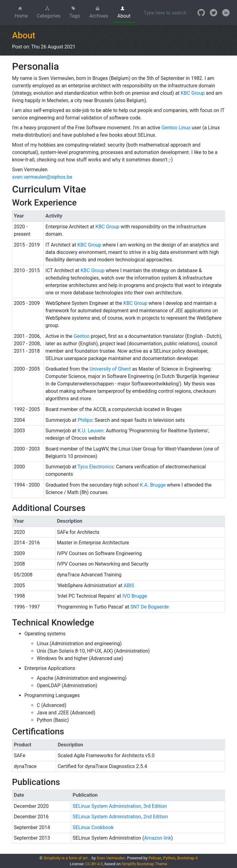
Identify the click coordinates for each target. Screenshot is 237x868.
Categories (49, 13)
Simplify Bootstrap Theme (144, 864)
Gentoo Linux (176, 128)
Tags (75, 13)
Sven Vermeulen (111, 858)
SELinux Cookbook (93, 827)
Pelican (155, 858)
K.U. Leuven (90, 431)
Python (169, 858)
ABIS (129, 586)
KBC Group (193, 93)
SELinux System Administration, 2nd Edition (120, 817)
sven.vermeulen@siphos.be (42, 177)
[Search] (165, 13)
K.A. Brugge (153, 485)
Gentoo (82, 336)
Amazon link (158, 838)
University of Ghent (110, 369)
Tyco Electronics (96, 467)
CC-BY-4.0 (94, 864)
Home (23, 13)
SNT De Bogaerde (150, 607)
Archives (99, 13)
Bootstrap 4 (187, 858)
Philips (85, 420)
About (124, 13)
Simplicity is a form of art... (67, 858)
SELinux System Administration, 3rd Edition (120, 806)
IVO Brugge (135, 596)
